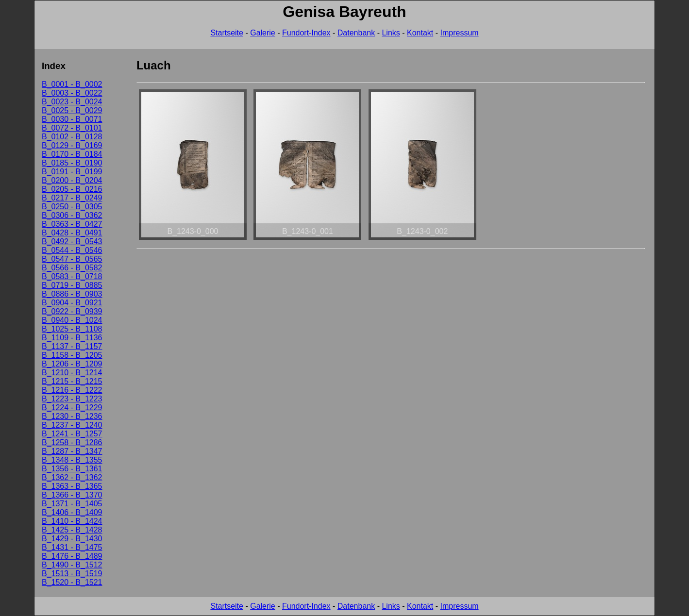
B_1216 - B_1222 (72, 390)
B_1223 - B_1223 (72, 399)
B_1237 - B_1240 (72, 425)
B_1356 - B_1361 (72, 469)
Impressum (459, 33)
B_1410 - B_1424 (72, 521)
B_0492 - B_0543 (72, 241)
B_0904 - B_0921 (72, 303)
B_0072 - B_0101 (72, 128)
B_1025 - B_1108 (72, 329)
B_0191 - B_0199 (72, 172)
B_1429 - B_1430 (72, 539)
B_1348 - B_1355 (72, 460)
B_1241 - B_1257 (72, 434)
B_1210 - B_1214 (72, 373)
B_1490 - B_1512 (72, 565)
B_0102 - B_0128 (72, 137)
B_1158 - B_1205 (72, 355)
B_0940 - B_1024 (72, 320)
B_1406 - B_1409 (72, 512)
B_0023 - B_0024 (72, 102)
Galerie (263, 33)
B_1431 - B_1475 (72, 547)
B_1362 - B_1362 (72, 477)
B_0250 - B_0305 (72, 207)
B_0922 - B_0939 (72, 311)
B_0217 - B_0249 (72, 198)
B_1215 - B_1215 (72, 381)
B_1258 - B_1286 (72, 442)
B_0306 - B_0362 (72, 215)
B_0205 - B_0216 (72, 189)
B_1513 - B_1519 (72, 574)
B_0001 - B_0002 (72, 84)
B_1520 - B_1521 (72, 582)
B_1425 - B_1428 (72, 530)
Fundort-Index (306, 33)
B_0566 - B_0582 (72, 268)
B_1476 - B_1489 (72, 556)
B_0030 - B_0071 (72, 119)
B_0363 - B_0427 (72, 224)
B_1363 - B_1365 (72, 486)
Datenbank (356, 33)
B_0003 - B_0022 (72, 93)
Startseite (227, 33)
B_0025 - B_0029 (72, 110)
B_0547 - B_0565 (72, 259)
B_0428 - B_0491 (72, 233)
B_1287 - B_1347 (72, 451)
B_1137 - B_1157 (72, 346)
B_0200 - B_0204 (72, 180)
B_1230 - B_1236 (72, 416)
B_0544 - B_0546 (72, 250)
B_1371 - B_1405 (72, 504)
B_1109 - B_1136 (72, 338)
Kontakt (420, 33)
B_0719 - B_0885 (72, 285)
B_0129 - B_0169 (72, 145)
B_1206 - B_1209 (72, 364)
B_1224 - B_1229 (72, 408)
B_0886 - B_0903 (72, 294)
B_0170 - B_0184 (72, 154)
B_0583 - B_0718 (72, 276)
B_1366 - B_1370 (72, 495)
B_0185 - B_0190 (72, 163)
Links (391, 33)
